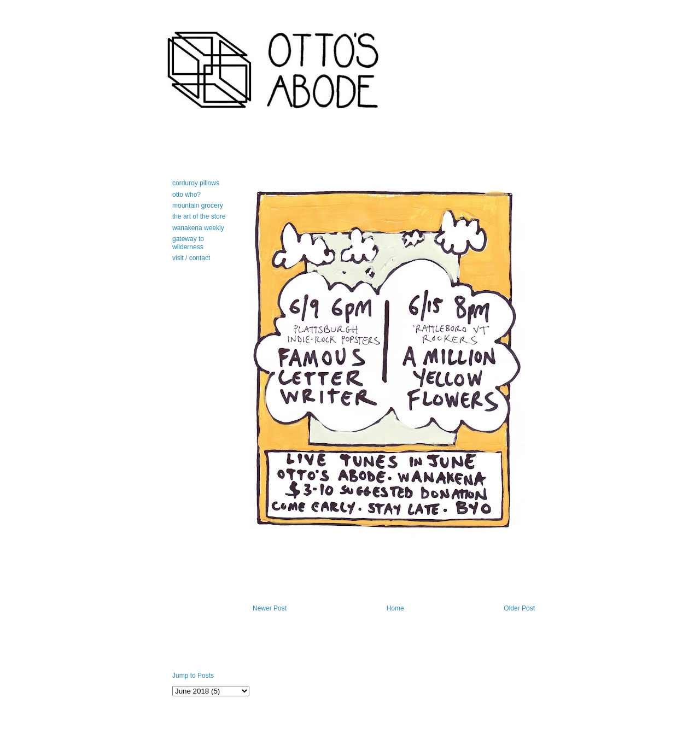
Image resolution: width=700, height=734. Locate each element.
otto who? (186, 195)
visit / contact (191, 258)
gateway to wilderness (188, 243)
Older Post (519, 608)
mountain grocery (198, 205)
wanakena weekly (198, 228)
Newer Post (270, 608)
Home (395, 608)
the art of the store (199, 216)
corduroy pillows (196, 183)
